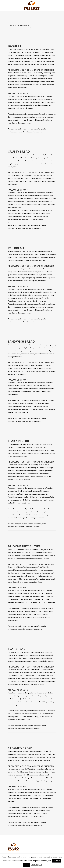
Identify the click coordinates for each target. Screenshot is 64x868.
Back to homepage (19, 25)
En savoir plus (36, 865)
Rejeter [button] (27, 865)
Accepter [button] (57, 861)
